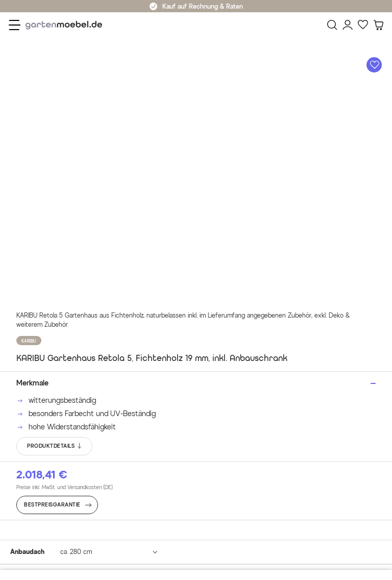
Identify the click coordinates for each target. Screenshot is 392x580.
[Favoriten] (363, 25)
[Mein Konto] (348, 25)
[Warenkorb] (378, 25)
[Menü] (15, 25)
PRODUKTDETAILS (55, 446)
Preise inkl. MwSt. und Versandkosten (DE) (65, 487)
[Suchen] (332, 25)
